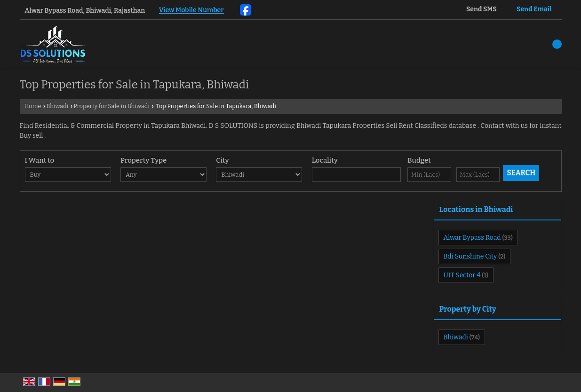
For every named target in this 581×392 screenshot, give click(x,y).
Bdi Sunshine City (470, 256)
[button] (191, 11)
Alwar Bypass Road (472, 238)
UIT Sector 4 (462, 275)
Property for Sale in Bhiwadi (111, 106)
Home (33, 106)
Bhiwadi (57, 106)
